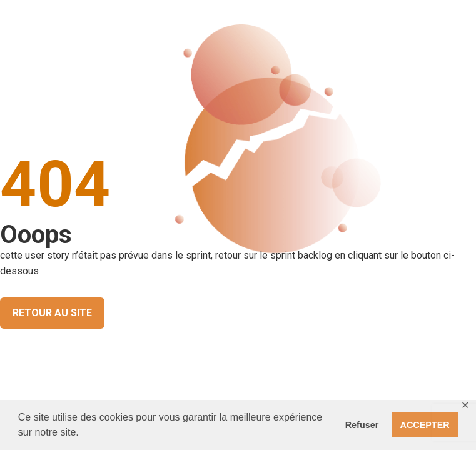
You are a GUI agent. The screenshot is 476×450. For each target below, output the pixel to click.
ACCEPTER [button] (425, 425)
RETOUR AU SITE (52, 313)
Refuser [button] (362, 425)
